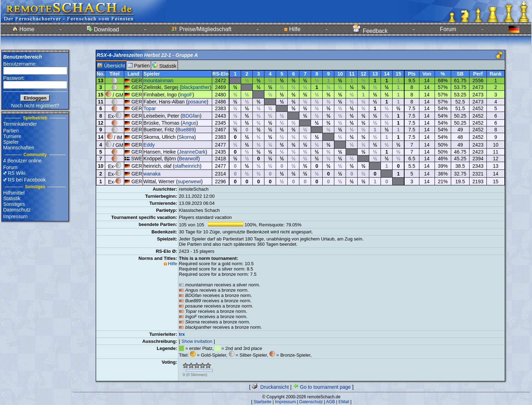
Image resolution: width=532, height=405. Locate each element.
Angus (190, 123)
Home (23, 29)
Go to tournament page (322, 387)
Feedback (370, 31)
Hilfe (292, 29)
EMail (344, 402)
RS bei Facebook (27, 180)
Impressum (15, 216)
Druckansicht (270, 387)
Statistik (12, 198)
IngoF (186, 95)
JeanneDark (192, 152)
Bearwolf (189, 159)
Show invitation (197, 341)
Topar (150, 108)
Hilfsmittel (14, 193)
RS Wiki (17, 173)
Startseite (262, 402)
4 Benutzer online (22, 161)
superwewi (189, 181)
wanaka (152, 174)
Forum (448, 29)
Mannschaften (19, 148)
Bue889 (186, 130)
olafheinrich (187, 166)
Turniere (12, 136)
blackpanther (196, 87)
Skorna (186, 137)
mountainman (158, 81)
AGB (331, 402)
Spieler (11, 142)
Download (103, 29)
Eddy (149, 145)
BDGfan (191, 116)
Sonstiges (14, 204)
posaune (197, 102)
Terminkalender (20, 124)
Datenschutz (17, 210)
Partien (11, 131)
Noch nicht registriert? (35, 106)
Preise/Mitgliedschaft (201, 29)
